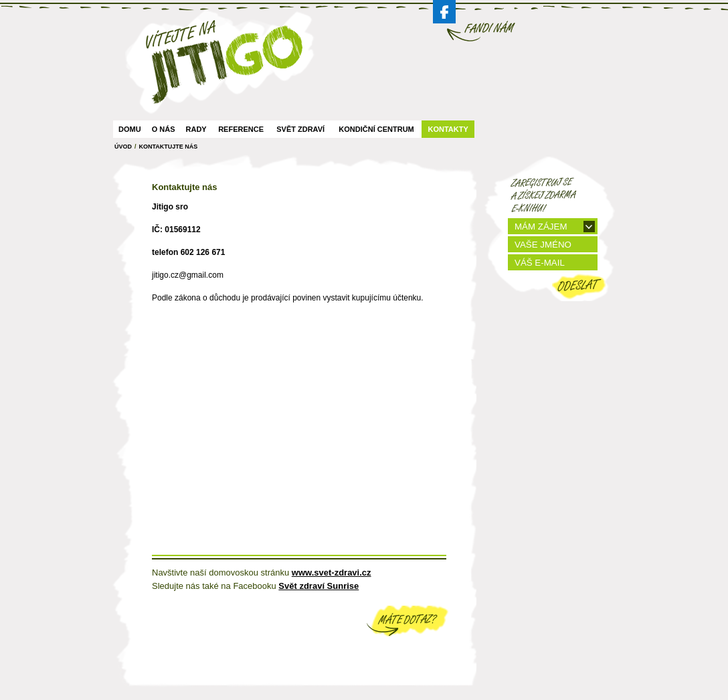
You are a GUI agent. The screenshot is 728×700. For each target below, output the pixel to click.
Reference (241, 129)
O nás (164, 129)
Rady (196, 129)
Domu (130, 129)
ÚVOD (123, 147)
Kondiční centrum (376, 129)
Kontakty (448, 129)
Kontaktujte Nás (169, 147)
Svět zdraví (300, 129)
